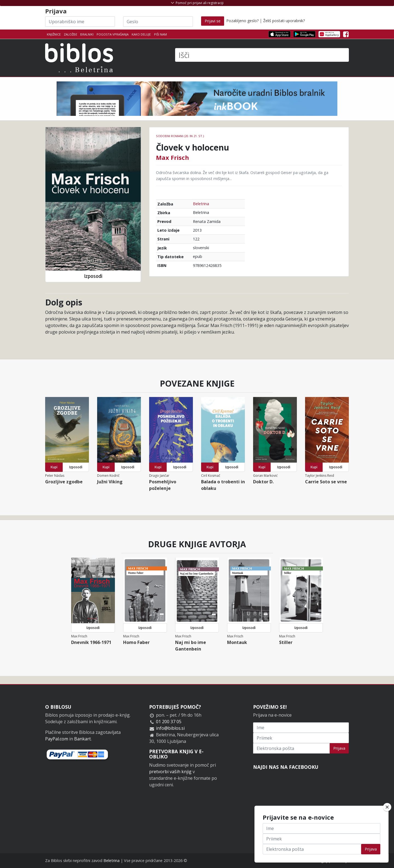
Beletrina (201, 204)
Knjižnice (54, 34)
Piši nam (160, 34)
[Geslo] (158, 22)
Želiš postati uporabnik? (284, 21)
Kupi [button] (54, 467)
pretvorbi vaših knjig (170, 772)
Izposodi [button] (93, 276)
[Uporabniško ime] (80, 22)
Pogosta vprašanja (113, 34)
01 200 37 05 (169, 722)
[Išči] (262, 55)
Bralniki (87, 34)
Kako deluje (141, 34)
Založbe (70, 34)
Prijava (339, 748)
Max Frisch (173, 157)
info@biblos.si (170, 728)
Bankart (82, 739)
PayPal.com (57, 739)
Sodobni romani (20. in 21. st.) (180, 136)
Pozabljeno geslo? (242, 21)
